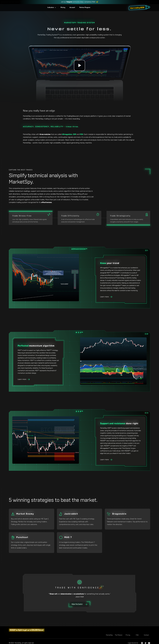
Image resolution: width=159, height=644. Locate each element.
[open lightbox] (79, 65)
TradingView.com (73, 116)
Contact (146, 635)
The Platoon (119, 635)
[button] (52, 8)
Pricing (128, 635)
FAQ (137, 635)
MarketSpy (109, 635)
